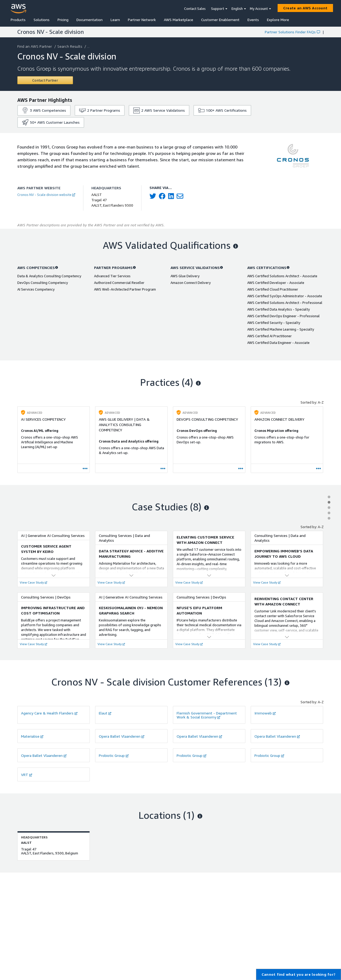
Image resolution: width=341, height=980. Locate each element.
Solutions (42, 20)
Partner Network (142, 20)
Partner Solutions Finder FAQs (292, 32)
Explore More (278, 20)
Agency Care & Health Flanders (49, 713)
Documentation (90, 20)
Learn (115, 20)
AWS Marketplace (178, 20)
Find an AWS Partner (35, 46)
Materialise (32, 736)
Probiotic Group (114, 755)
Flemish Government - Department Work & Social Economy (207, 715)
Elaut (105, 713)
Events (253, 20)
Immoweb (265, 713)
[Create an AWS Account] (305, 8)
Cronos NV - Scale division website (46, 195)
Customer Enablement (220, 20)
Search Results (70, 46)
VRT (27, 775)
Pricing (63, 20)
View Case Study (33, 582)
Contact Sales (195, 9)
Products (18, 20)
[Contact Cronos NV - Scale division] (45, 80)
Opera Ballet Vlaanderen (122, 736)
